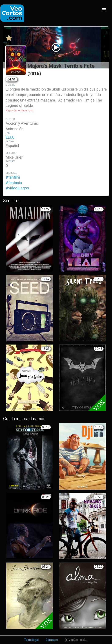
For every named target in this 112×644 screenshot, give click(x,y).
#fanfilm (13, 177)
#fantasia (14, 183)
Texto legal (31, 640)
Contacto (52, 640)
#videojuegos (17, 188)
